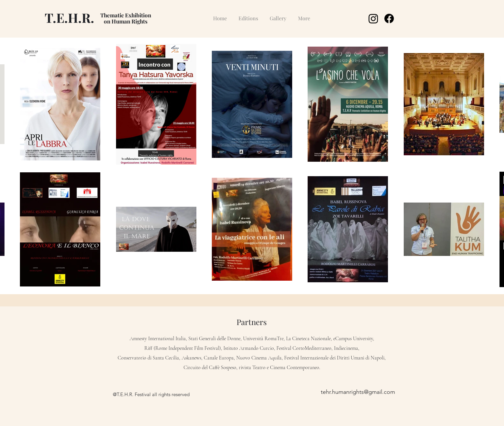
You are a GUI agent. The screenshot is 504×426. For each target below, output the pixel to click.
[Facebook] (389, 18)
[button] (248, 15)
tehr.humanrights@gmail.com (358, 392)
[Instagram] (373, 18)
